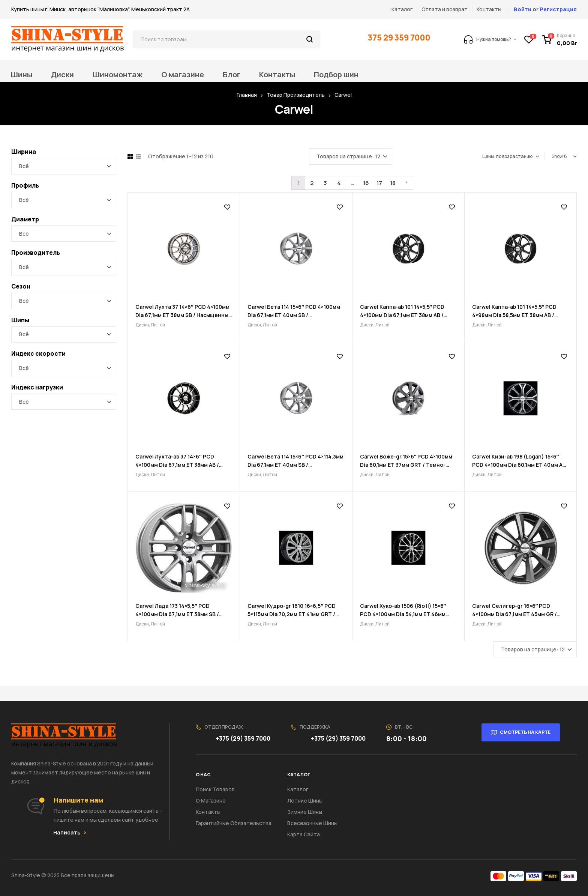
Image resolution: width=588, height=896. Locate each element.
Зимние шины (305, 812)
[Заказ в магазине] (511, 156)
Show (557, 156)
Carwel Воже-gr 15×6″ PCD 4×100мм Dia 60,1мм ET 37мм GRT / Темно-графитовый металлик (406, 465)
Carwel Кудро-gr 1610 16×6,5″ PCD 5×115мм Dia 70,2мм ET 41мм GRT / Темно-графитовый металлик (292, 614)
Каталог (298, 789)
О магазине (183, 75)
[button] (70, 833)
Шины (22, 75)
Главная (247, 95)
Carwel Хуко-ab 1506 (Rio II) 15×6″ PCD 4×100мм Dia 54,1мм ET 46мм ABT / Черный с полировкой (403, 614)
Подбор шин (336, 75)
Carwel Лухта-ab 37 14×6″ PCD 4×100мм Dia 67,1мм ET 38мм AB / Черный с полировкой (177, 465)
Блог (232, 75)
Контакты (277, 75)
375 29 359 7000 (400, 38)
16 (366, 183)
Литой (158, 325)
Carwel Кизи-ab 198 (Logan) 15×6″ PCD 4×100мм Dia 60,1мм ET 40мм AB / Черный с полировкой (519, 465)
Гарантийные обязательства (234, 823)
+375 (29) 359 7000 (244, 738)
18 (393, 183)
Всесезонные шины (312, 823)
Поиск (310, 39)
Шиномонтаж (118, 75)
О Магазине (211, 801)
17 (379, 183)
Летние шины (305, 801)
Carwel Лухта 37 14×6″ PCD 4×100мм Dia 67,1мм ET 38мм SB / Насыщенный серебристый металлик (184, 315)
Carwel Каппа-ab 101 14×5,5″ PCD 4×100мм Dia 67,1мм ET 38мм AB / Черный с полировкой (402, 315)
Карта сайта (304, 834)
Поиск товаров (215, 789)
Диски (62, 75)
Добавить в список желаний (227, 207)
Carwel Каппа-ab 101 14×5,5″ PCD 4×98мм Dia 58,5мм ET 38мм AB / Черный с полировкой (514, 315)
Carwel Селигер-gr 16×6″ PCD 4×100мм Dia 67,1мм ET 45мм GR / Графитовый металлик (514, 614)
